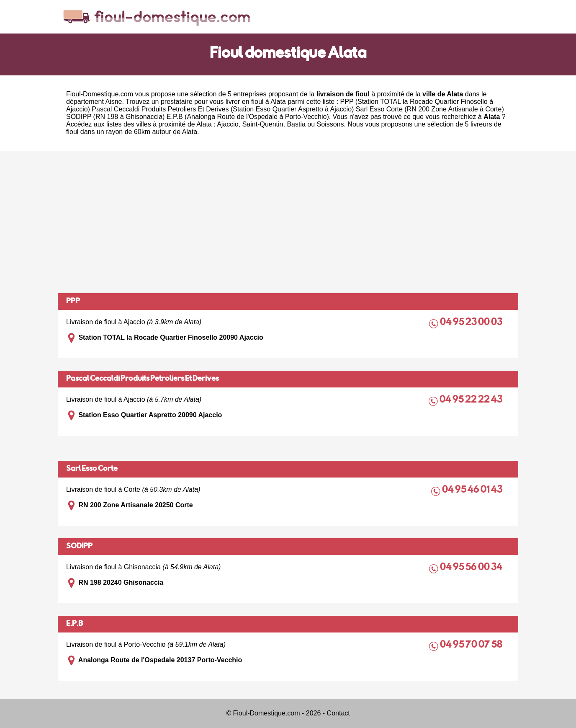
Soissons (330, 124)
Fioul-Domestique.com (100, 94)
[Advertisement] (288, 222)
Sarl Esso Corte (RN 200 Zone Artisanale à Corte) (430, 109)
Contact (338, 713)
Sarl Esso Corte (92, 469)
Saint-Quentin (263, 124)
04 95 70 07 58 (472, 645)
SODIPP (79, 547)
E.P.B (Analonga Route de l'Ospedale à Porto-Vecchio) (248, 117)
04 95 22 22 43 (472, 400)
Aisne (113, 102)
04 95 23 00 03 (472, 323)
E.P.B (75, 624)
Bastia (296, 124)
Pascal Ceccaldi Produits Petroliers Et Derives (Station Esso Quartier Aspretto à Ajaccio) (223, 109)
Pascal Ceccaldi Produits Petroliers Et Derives (143, 379)
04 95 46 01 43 (473, 490)
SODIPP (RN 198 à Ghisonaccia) (115, 117)
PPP (73, 302)
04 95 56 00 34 (472, 568)
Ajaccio (228, 124)
